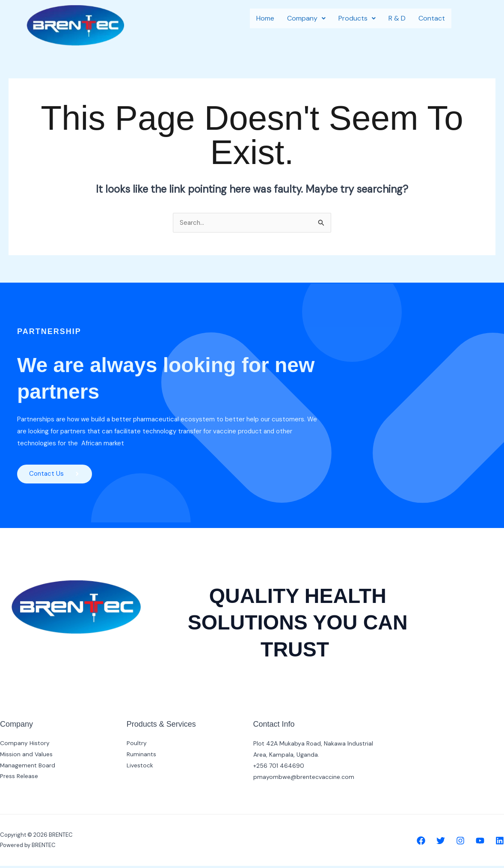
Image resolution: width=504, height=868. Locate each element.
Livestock (140, 768)
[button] (306, 18)
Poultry (137, 746)
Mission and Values (27, 757)
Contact (432, 18)
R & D (397, 18)
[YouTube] (480, 843)
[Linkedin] (500, 843)
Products (357, 18)
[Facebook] (421, 843)
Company (306, 18)
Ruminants (141, 757)
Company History (25, 746)
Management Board (28, 768)
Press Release (19, 779)
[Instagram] (460, 843)
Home (265, 18)
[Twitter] (441, 843)
